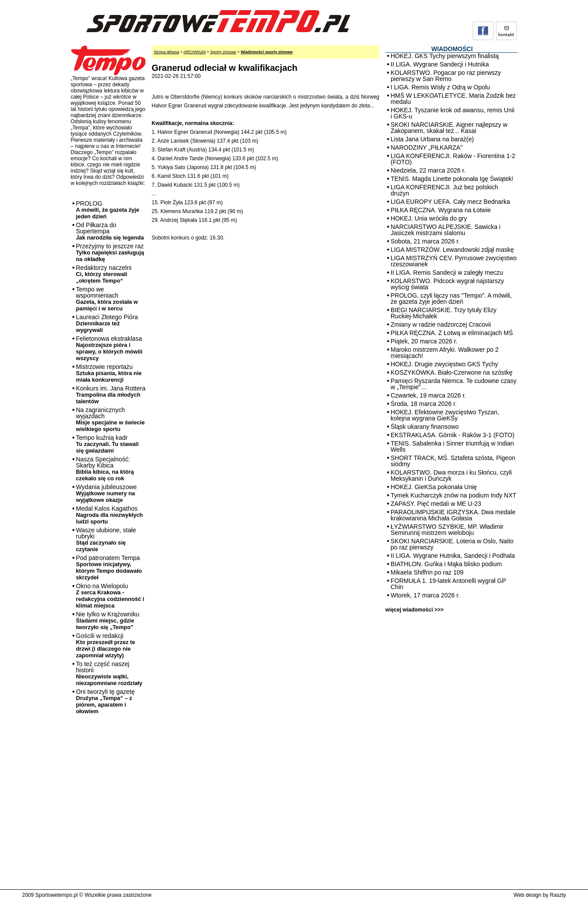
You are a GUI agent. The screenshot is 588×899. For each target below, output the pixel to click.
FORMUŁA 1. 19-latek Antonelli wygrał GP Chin (448, 584)
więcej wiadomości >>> (415, 610)
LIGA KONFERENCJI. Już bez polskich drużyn (445, 190)
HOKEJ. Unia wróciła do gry (429, 218)
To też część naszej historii (109, 673)
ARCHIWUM (195, 52)
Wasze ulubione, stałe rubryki (106, 540)
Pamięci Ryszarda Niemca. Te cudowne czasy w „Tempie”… (454, 384)
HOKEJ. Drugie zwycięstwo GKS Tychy (445, 364)
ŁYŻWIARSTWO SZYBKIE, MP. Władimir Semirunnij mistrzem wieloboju (447, 530)
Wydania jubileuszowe (107, 493)
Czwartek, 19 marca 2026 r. (428, 395)
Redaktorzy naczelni (104, 274)
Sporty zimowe (223, 52)
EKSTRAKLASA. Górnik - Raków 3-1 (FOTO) (453, 435)
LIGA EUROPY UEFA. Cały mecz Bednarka (450, 202)
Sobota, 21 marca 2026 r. (425, 241)
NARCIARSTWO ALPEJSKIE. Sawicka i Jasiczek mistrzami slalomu (446, 230)
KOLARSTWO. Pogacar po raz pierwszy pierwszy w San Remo (446, 76)
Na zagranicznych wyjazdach (111, 419)
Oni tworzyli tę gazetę (106, 701)
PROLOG (108, 210)
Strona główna (167, 52)
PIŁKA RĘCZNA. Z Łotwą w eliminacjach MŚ (452, 333)
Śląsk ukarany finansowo (425, 427)
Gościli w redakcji (106, 645)
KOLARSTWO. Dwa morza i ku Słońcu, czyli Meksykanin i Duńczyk (451, 475)
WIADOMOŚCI (452, 49)
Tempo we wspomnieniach (107, 299)
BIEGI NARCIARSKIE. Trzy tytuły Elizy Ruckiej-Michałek (444, 313)
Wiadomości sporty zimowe (267, 52)
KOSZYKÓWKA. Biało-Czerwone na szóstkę (452, 372)
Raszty (558, 895)
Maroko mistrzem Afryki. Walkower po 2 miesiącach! (445, 353)
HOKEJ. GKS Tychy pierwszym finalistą (445, 56)
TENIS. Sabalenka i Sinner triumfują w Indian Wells (452, 446)
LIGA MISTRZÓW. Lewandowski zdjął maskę (452, 250)
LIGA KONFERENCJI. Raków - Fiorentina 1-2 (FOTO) (453, 159)
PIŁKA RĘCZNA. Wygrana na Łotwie (441, 210)
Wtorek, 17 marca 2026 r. (425, 595)
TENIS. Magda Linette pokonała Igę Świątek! (452, 179)
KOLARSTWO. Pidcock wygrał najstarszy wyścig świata (448, 284)
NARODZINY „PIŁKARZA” (427, 147)
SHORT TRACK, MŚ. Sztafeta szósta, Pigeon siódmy (453, 461)
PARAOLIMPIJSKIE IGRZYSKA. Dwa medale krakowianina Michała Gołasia (453, 515)
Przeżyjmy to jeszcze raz (110, 252)
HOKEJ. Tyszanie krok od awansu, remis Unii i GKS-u (453, 113)
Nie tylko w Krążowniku (108, 621)
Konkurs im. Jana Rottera (111, 395)
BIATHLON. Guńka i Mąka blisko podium (447, 564)
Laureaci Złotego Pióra (107, 323)
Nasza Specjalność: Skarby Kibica (105, 469)
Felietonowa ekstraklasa (109, 348)
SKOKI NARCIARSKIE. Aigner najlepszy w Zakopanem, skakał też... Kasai (449, 128)
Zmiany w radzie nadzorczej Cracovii (441, 324)
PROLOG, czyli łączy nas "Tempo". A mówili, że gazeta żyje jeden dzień (451, 298)
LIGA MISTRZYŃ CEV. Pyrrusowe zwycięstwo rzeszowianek (454, 261)
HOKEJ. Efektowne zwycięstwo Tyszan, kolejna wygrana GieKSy (445, 415)
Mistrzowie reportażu (109, 373)
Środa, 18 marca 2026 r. (424, 404)
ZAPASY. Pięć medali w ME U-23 (436, 504)
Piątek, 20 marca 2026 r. (424, 341)
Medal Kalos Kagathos (110, 515)
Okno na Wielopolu (110, 596)
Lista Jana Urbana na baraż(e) (432, 139)
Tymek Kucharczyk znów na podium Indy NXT (454, 495)
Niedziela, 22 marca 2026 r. (428, 170)
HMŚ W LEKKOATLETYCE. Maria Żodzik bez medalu (453, 99)
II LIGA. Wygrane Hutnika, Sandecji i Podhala (453, 556)
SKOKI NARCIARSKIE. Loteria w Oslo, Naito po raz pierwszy (452, 544)
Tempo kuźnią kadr (107, 444)
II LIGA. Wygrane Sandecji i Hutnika (440, 64)
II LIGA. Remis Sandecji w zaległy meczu (447, 273)
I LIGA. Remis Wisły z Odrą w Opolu (441, 87)
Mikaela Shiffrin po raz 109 (427, 572)
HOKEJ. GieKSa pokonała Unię (434, 487)
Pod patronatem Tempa (109, 567)
